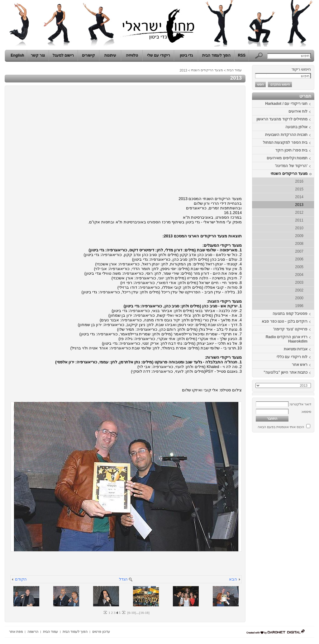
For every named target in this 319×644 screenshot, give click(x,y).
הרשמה (33, 632)
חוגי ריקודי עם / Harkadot (286, 104)
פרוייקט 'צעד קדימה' (290, 329)
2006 (299, 259)
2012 (299, 212)
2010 (299, 228)
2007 (299, 251)
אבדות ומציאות (296, 349)
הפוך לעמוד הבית (216, 55)
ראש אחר (300, 365)
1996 (299, 306)
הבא (233, 579)
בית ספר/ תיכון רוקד (291, 150)
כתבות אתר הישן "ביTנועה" (286, 372)
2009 (299, 236)
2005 (299, 267)
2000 (299, 298)
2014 (299, 197)
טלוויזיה (132, 55)
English (17, 55)
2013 (299, 205)
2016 (299, 181)
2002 (299, 290)
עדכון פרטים (101, 632)
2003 (299, 282)
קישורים (88, 55)
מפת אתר (16, 632)
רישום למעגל (63, 55)
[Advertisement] (296, 528)
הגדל (123, 579)
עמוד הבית (234, 70)
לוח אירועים (298, 111)
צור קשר (38, 55)
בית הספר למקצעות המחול (285, 142)
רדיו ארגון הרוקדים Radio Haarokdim (287, 339)
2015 (299, 189)
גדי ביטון (186, 55)
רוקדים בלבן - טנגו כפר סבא (285, 321)
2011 (299, 220)
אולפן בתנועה (296, 127)
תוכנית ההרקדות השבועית (286, 135)
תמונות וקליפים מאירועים (287, 158)
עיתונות (110, 55)
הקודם (21, 579)
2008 (299, 244)
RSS (242, 55)
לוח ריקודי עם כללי (292, 357)
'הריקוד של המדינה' (291, 166)
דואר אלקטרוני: (300, 404)
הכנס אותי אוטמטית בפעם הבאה (281, 427)
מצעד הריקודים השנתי (289, 174)
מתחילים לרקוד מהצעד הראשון (282, 119)
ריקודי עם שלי (159, 55)
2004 (299, 275)
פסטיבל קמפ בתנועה (290, 314)
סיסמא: (306, 412)
